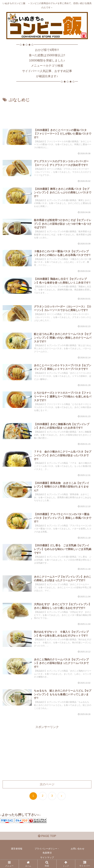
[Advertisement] (47, 113)
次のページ (47, 784)
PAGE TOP (47, 836)
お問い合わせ (78, 849)
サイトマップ (47, 857)
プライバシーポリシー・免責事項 (47, 851)
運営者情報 (17, 849)
